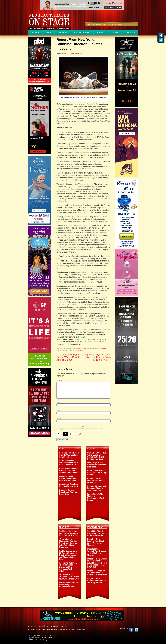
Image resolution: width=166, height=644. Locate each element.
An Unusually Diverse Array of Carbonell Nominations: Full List (69, 471)
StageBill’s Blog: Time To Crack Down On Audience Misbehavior (97, 573)
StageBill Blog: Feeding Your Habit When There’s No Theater (96, 542)
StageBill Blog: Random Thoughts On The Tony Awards (97, 581)
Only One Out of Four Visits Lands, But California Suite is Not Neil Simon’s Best (97, 456)
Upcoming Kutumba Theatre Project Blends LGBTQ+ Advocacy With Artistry (68, 567)
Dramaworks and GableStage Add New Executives (68, 492)
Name (59, 402)
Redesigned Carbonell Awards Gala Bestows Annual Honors (69, 455)
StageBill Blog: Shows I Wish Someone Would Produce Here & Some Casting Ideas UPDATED (97, 563)
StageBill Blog (82, 33)
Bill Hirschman (79, 53)
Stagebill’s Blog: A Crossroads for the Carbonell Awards (95, 533)
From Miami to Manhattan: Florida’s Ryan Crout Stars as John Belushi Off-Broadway (68, 543)
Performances (76, 348)
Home (88, 24)
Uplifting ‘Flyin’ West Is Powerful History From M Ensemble (98, 357)
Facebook (131, 630)
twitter (136, 630)
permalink (81, 350)
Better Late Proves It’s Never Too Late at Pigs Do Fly (97, 473)
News (49, 33)
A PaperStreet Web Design (38, 640)
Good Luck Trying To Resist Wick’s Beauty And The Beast (70, 357)
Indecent (97, 348)
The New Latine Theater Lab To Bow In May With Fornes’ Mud (69, 577)
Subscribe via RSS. (47, 638)
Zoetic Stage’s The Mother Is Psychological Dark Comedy (96, 497)
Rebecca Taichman (62, 350)
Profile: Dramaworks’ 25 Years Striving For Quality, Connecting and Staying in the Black (68, 555)
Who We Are (96, 24)
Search (120, 24)
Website (59, 418)
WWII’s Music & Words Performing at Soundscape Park (69, 585)
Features (63, 33)
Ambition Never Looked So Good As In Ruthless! (96, 480)
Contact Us (112, 24)
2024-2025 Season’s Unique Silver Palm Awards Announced (68, 478)
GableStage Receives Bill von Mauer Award (68, 485)
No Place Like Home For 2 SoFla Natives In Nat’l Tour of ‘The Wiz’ (69, 533)
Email (59, 410)
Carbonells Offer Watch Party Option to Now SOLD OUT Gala (69, 463)
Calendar (130, 33)
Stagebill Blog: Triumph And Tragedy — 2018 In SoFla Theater (97, 552)
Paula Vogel (104, 348)
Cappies (114, 33)
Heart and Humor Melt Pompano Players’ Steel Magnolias (97, 488)
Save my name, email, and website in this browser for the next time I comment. (81, 429)
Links (104, 24)
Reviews (35, 33)
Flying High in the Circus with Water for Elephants (96, 465)
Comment (60, 380)
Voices (100, 33)
